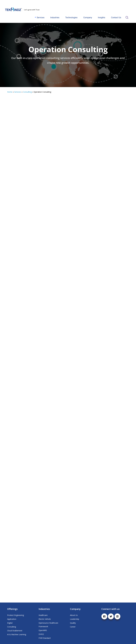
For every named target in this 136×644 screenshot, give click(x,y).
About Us (74, 615)
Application (12, 619)
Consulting (27, 92)
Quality (73, 623)
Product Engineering (16, 615)
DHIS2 (41, 634)
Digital (10, 623)
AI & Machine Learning (17, 634)
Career (73, 627)
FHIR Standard (45, 638)
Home (10, 92)
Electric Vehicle (45, 619)
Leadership (75, 619)
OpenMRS (43, 630)
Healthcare (43, 615)
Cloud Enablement (15, 631)
